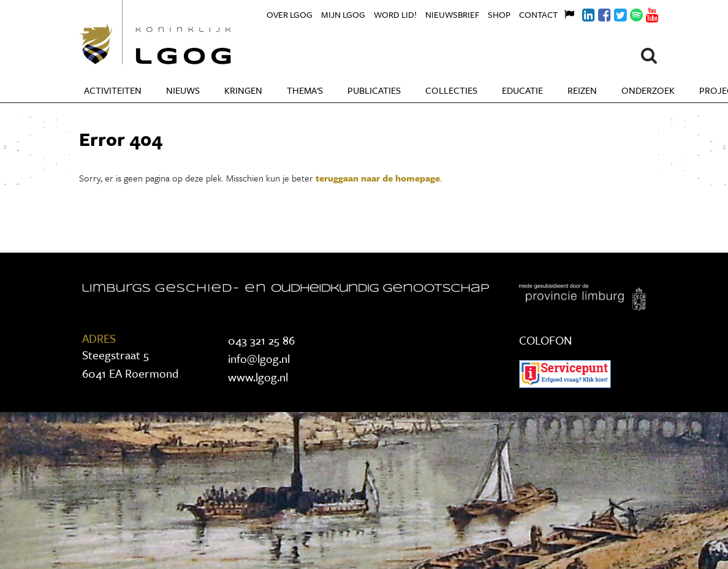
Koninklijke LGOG (183, 32)
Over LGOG (290, 14)
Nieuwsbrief (452, 14)
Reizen (582, 90)
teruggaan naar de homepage (378, 178)
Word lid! (395, 14)
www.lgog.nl (258, 377)
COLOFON (545, 340)
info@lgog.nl (259, 358)
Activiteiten (113, 90)
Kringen (243, 90)
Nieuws (183, 90)
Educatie (522, 90)
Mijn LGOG (343, 14)
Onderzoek (648, 90)
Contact (538, 14)
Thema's (305, 90)
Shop (499, 14)
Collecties (451, 90)
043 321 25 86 (261, 340)
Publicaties (374, 90)
